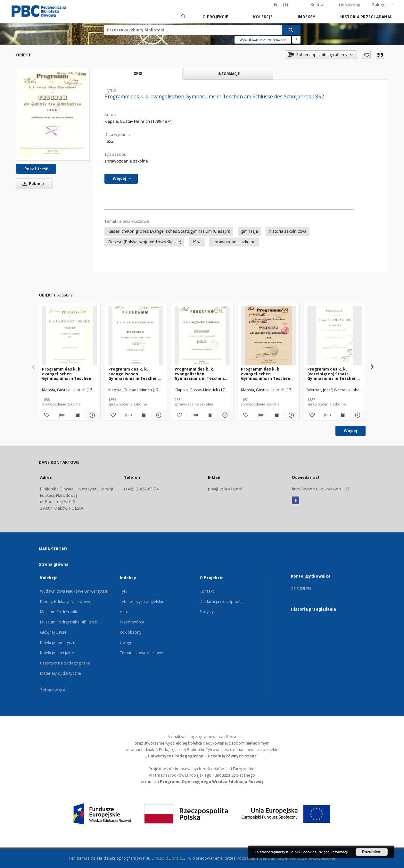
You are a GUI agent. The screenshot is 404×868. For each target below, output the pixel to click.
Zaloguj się (382, 5)
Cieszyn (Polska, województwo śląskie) (144, 242)
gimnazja (249, 231)
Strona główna (54, 564)
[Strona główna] (183, 17)
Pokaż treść (36, 169)
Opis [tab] (138, 74)
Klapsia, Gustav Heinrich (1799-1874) (138, 121)
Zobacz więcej (53, 690)
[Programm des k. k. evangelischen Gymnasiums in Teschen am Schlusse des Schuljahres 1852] (53, 114)
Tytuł (124, 591)
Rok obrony (131, 632)
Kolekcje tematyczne (59, 643)
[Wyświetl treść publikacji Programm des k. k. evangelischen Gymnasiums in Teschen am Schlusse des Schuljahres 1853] (143, 415)
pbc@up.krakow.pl (225, 489)
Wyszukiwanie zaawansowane (263, 40)
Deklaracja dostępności (222, 601)
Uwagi (126, 643)
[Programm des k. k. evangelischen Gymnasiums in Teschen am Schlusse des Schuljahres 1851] (268, 336)
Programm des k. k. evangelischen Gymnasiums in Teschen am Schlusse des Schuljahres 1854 (199, 374)
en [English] (285, 5)
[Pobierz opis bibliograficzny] (62, 415)
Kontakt (207, 591)
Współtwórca (132, 622)
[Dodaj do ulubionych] (366, 55)
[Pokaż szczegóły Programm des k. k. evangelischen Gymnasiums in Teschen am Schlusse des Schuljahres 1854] (224, 415)
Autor (125, 612)
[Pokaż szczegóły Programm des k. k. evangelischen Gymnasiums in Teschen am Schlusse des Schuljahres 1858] (91, 415)
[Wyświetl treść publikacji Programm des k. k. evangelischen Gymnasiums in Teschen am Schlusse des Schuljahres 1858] (77, 415)
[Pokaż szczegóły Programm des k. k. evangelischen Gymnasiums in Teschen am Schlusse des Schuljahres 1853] (158, 415)
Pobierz (32, 184)
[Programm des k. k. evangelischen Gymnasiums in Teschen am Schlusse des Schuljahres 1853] (136, 336)
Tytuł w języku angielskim (143, 601)
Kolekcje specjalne (57, 653)
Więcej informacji (334, 852)
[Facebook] (296, 501)
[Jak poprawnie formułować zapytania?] (296, 40)
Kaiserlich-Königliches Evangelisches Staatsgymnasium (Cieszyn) (169, 231)
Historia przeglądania (366, 17)
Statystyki (208, 612)
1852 (109, 141)
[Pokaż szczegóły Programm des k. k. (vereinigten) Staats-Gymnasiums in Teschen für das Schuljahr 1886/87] (357, 415)
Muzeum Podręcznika (60, 612)
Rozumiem (372, 852)
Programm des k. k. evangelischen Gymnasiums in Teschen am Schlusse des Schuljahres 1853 (133, 374)
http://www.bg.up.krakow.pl (321, 489)
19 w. (197, 242)
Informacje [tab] (229, 74)
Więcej (350, 431)
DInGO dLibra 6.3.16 (172, 858)
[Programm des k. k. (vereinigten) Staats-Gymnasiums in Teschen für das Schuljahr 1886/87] (335, 336)
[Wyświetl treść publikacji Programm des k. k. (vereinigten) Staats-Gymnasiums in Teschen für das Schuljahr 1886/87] (342, 415)
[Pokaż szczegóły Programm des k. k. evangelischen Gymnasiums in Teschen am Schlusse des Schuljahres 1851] (290, 415)
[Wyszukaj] (291, 30)
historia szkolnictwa (288, 231)
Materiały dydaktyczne (61, 673)
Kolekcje (263, 17)
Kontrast (319, 5)
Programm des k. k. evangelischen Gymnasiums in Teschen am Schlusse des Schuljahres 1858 (67, 374)
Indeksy (306, 17)
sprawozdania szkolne (234, 242)
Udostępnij (350, 5)
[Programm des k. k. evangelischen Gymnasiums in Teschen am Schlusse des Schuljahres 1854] (202, 336)
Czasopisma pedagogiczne (65, 663)
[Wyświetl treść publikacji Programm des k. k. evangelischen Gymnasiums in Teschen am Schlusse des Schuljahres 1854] (210, 415)
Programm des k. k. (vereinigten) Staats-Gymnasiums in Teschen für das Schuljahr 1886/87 (333, 374)
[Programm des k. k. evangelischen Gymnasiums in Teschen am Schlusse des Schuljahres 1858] (70, 336)
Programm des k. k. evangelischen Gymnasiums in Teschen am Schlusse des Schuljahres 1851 (266, 374)
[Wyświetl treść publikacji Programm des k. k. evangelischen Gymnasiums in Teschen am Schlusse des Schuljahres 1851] (276, 415)
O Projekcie (215, 17)
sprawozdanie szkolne (126, 161)
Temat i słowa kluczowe (142, 653)
